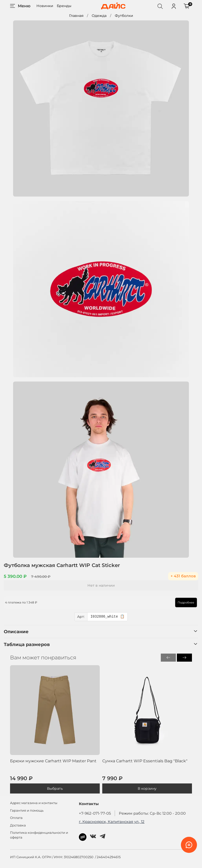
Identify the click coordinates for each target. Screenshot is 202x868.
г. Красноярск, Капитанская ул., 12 (112, 822)
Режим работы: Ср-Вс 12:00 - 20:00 (152, 813)
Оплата (16, 818)
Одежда (99, 16)
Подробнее (180, 602)
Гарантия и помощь (27, 810)
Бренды (64, 6)
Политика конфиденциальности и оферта (39, 835)
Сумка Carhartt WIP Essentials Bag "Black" (145, 761)
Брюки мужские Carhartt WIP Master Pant (53, 761)
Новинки (45, 6)
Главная (76, 16)
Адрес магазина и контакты (34, 803)
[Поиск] (160, 6)
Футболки (124, 16)
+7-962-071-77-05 (95, 813)
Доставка (18, 825)
